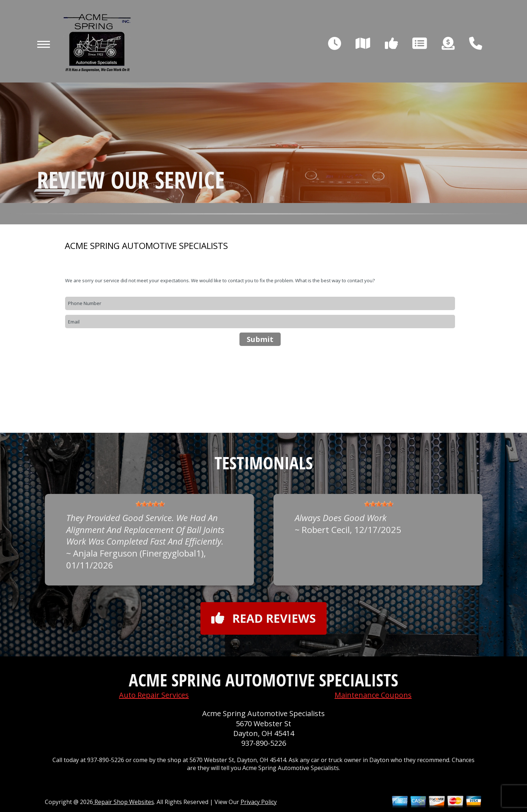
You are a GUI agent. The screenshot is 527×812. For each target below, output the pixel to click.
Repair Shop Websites (124, 802)
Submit (260, 339)
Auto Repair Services (154, 695)
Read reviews (263, 618)
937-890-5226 (264, 743)
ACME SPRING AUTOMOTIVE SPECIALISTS (146, 246)
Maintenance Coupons (373, 695)
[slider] (150, 504)
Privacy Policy (259, 802)
